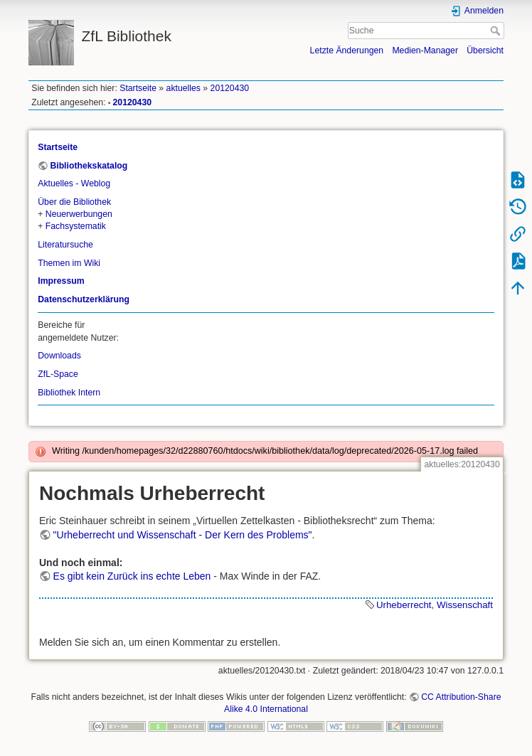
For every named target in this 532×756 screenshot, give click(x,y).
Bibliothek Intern (69, 393)
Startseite (138, 88)
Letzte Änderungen (347, 50)
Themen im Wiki (69, 263)
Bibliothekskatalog (89, 166)
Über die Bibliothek (74, 202)
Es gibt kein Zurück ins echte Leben (132, 576)
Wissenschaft (465, 605)
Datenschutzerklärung (84, 299)
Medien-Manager (425, 50)
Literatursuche (65, 245)
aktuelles (183, 88)
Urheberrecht (404, 605)
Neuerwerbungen (79, 214)
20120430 (230, 88)
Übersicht (485, 50)
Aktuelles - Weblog (74, 183)
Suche (497, 31)
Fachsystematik (76, 226)
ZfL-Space (58, 374)
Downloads (59, 356)
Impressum (61, 281)
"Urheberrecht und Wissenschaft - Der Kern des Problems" (183, 535)
